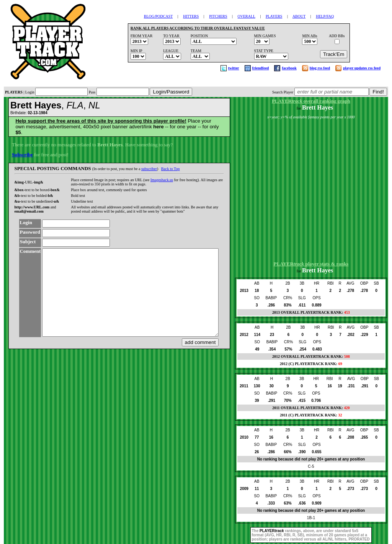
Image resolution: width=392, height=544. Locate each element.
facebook (289, 68)
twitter (234, 68)
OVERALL (247, 16)
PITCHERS (218, 16)
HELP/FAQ (325, 16)
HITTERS (191, 16)
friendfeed (261, 68)
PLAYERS (274, 16)
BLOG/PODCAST (158, 16)
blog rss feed (320, 68)
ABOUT (299, 16)
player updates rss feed (362, 68)
